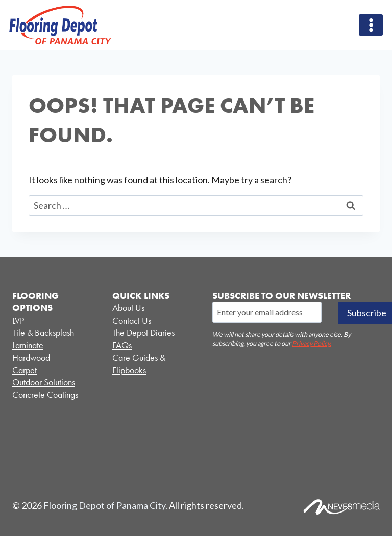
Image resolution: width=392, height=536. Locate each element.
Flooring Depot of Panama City (104, 505)
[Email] (267, 312)
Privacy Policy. (312, 343)
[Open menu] (371, 25)
